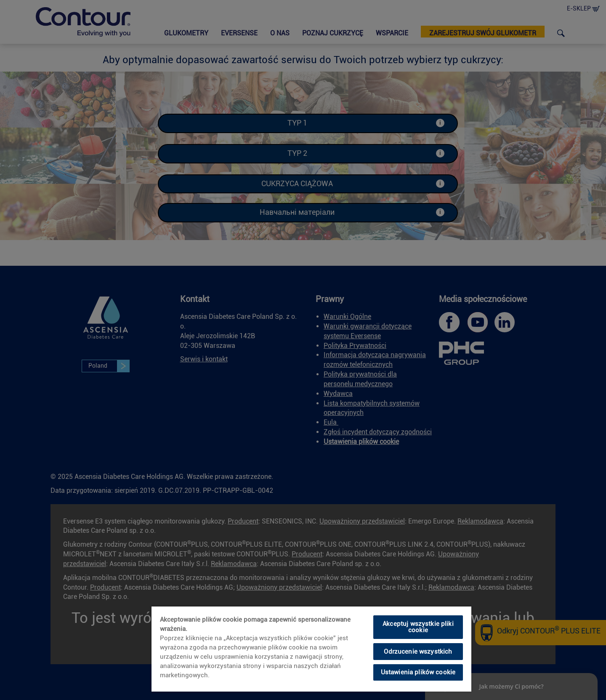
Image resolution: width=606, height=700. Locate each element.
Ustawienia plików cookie (418, 672)
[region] (311, 649)
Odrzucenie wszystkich (418, 652)
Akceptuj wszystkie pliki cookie (418, 627)
